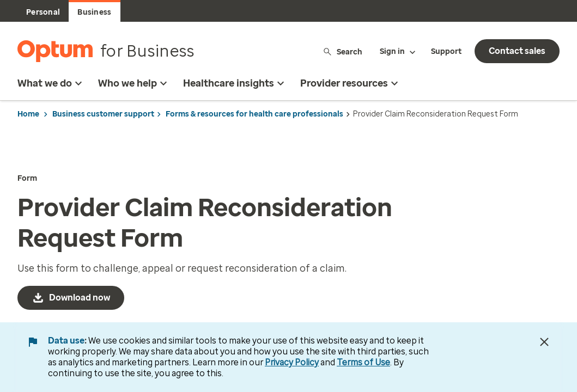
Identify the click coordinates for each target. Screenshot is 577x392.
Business (94, 12)
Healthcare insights (235, 83)
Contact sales (517, 51)
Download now (80, 298)
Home (28, 114)
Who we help (134, 83)
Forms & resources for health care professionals (254, 114)
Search (342, 51)
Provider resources (351, 83)
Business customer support (103, 114)
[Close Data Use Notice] (544, 342)
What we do (51, 83)
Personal (43, 12)
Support (446, 51)
